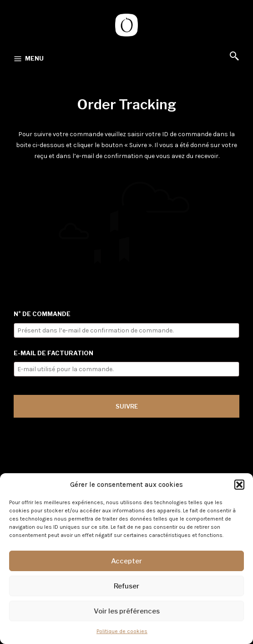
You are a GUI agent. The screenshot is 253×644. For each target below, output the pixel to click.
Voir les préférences (127, 611)
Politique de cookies (122, 631)
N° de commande (42, 314)
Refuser (126, 586)
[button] (239, 485)
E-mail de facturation (53, 353)
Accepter (126, 561)
